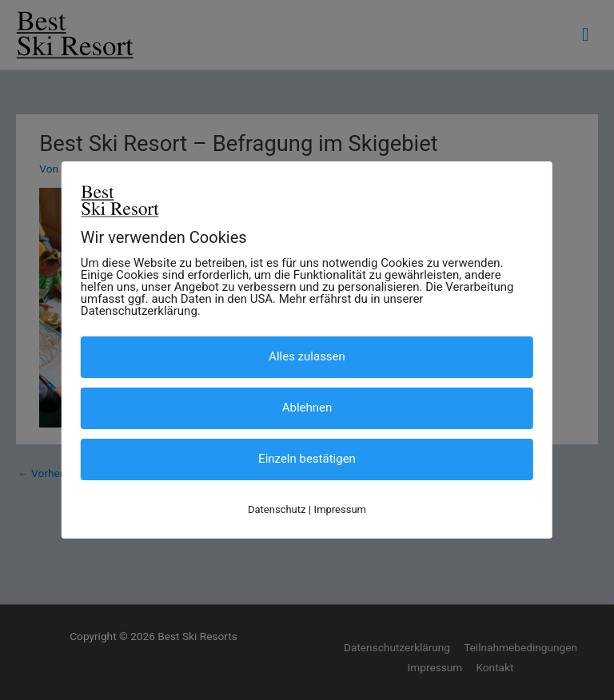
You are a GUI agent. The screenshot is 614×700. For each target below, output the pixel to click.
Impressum (340, 509)
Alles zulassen (307, 356)
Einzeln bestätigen (307, 459)
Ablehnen (307, 408)
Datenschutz (277, 509)
